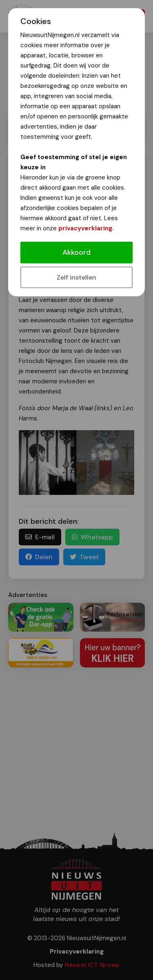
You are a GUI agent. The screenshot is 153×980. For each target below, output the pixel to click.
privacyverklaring (85, 228)
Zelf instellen (76, 277)
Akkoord (76, 252)
